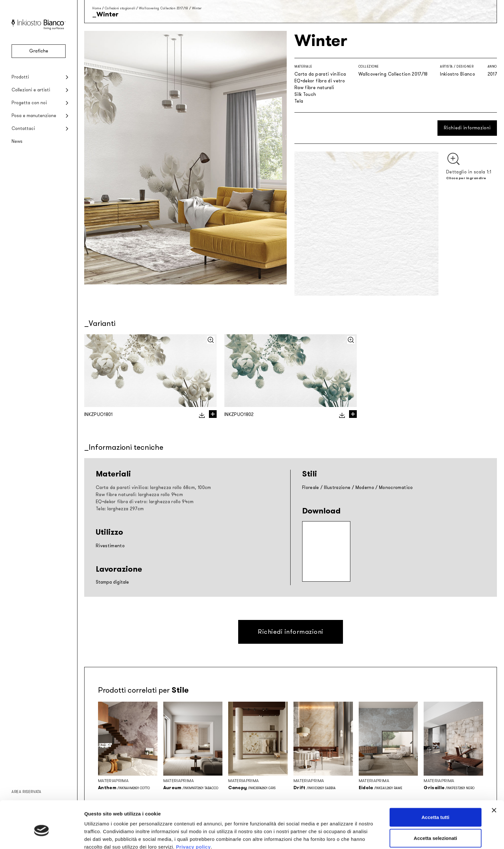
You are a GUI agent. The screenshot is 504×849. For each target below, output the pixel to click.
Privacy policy (194, 815)
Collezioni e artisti (31, 90)
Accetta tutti (435, 786)
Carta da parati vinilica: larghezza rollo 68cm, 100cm (153, 488)
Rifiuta (435, 828)
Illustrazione (337, 488)
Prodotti (20, 77)
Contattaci (23, 129)
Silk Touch (305, 94)
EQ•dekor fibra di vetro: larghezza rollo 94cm (145, 502)
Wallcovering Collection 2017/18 (164, 8)
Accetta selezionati (435, 807)
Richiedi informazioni (467, 128)
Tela (299, 101)
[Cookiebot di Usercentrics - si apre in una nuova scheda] (42, 836)
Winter (197, 8)
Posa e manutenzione (34, 116)
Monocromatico (396, 488)
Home (97, 8)
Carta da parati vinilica (320, 74)
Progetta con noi (29, 103)
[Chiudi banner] (494, 779)
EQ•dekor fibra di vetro (320, 81)
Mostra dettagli (338, 836)
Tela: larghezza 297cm (120, 509)
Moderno (365, 488)
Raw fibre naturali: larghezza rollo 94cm (139, 495)
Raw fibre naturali (314, 88)
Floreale (311, 488)
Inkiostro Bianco (458, 74)
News (17, 141)
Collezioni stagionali (120, 8)
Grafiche (39, 51)
